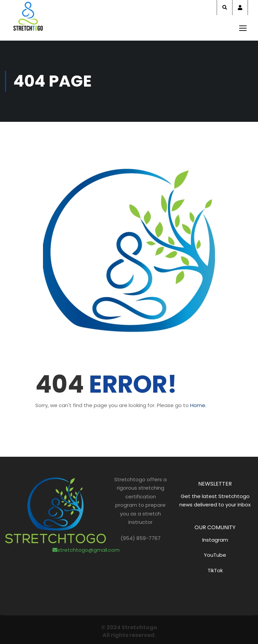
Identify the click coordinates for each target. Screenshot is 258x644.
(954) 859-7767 (141, 538)
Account (240, 8)
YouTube (215, 555)
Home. (198, 405)
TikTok (215, 570)
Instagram (215, 540)
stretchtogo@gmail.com (86, 550)
